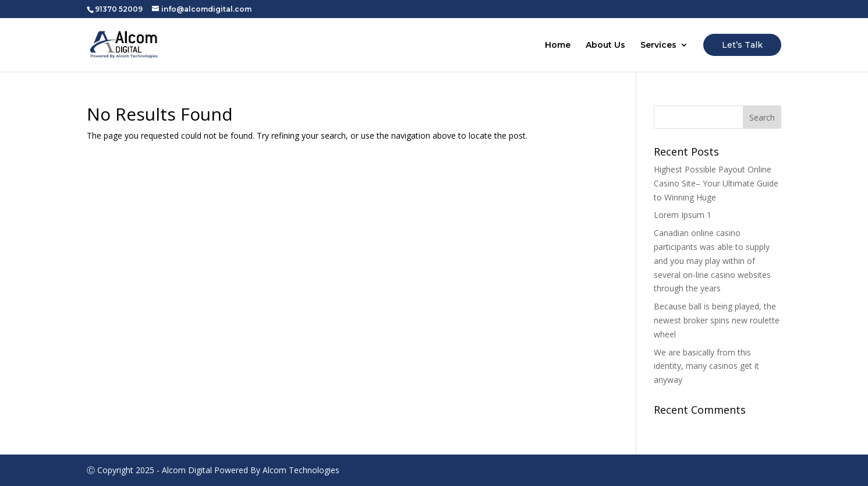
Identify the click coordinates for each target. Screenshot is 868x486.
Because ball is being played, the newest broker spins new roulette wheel (717, 320)
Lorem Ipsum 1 (683, 215)
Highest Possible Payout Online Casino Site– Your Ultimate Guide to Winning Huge (716, 183)
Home (558, 45)
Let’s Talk (742, 45)
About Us (605, 45)
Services (658, 45)
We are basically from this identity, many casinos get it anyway (706, 366)
